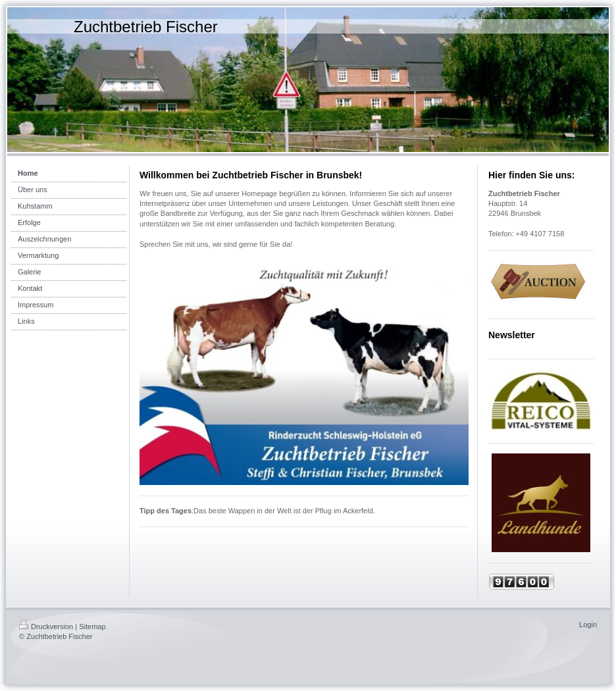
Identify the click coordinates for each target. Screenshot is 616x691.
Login (588, 625)
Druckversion (46, 627)
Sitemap (92, 627)
